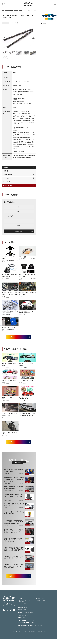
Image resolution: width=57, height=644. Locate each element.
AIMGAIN (6, 528)
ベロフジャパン (7, 518)
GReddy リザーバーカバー (9, 328)
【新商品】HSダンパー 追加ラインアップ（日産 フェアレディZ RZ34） (14, 559)
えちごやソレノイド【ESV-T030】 (26, 382)
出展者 (45, 634)
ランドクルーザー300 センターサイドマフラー (10, 416)
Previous (4, 38)
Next (33, 38)
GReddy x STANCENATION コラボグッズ (27, 276)
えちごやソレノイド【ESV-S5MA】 (9, 366)
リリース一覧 (7, 182)
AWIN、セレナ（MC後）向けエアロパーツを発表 (14, 507)
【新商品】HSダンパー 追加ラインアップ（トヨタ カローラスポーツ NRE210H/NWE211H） (14, 568)
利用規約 (40, 634)
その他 (21, 10)
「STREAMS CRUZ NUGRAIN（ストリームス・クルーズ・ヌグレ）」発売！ (14, 499)
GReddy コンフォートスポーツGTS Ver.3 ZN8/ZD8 (27, 312)
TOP (3, 10)
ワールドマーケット (8, 493)
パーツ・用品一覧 (8, 175)
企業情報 (6, 167)
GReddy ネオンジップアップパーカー (10, 258)
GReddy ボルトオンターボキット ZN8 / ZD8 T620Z (10, 312)
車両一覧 (6, 171)
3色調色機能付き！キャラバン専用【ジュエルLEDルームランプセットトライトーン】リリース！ (14, 482)
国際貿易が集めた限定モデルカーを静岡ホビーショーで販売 (14, 490)
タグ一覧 (12, 634)
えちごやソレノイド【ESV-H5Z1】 (9, 382)
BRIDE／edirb (7, 503)
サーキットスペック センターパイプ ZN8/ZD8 (27, 294)
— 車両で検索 (21, 605)
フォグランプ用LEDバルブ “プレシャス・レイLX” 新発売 (14, 515)
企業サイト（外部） (8, 186)
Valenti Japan (7, 485)
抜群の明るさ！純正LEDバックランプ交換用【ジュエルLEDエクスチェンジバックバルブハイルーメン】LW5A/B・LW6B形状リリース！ (14, 542)
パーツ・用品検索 (9, 10)
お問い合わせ (19, 634)
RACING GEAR (8, 562)
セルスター (6, 476)
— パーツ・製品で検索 (23, 606)
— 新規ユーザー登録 (41, 603)
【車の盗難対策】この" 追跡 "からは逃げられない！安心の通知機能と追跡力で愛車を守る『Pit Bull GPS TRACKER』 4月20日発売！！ (14, 551)
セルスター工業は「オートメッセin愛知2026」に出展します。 (14, 473)
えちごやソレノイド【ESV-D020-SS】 (26, 366)
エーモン (6, 555)
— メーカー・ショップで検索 (24, 603)
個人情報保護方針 (33, 634)
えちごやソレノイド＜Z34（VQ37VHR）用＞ (26, 399)
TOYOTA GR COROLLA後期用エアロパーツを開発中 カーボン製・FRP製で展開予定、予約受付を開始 (14, 524)
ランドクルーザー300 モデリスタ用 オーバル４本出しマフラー (27, 417)
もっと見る (12, 337)
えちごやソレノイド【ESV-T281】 (9, 399)
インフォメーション (8, 178)
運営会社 (25, 634)
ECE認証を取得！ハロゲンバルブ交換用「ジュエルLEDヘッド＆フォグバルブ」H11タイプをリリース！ (14, 533)
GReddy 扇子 (23, 257)
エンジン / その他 (14, 23)
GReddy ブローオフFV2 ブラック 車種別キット (10, 276)
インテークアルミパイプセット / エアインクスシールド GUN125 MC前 (10, 294)
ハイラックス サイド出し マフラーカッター (10, 434)
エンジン (16, 10)
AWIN (5, 510)
